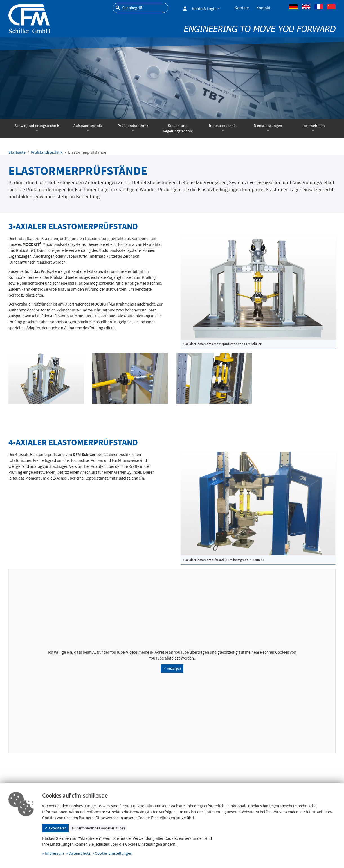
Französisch (319, 7)
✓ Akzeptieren (56, 828)
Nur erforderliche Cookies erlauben (98, 828)
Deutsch (293, 7)
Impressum (54, 853)
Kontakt (263, 8)
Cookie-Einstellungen (113, 853)
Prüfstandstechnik (133, 126)
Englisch (306, 7)
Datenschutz (79, 853)
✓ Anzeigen (172, 668)
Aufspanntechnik (88, 126)
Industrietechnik (223, 126)
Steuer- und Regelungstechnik (178, 128)
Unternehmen (313, 126)
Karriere (242, 8)
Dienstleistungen (268, 126)
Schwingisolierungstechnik (37, 126)
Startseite (17, 152)
